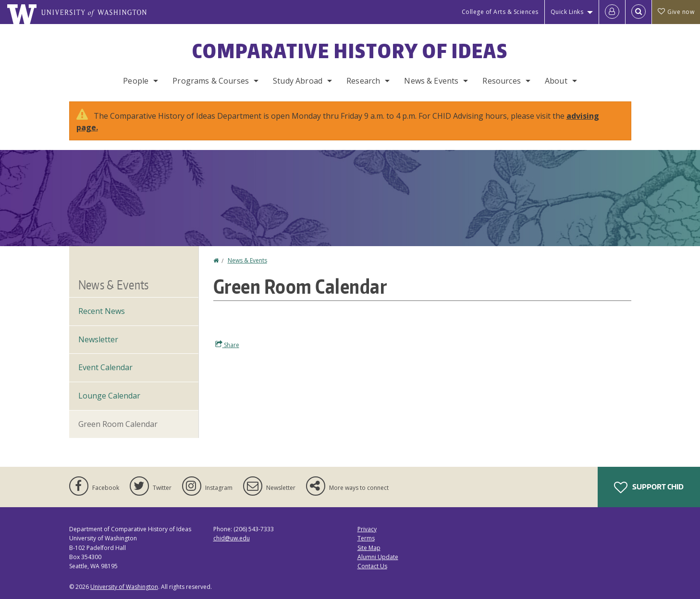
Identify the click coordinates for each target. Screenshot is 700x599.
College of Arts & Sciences (500, 12)
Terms (366, 538)
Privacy (367, 529)
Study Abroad (298, 81)
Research (363, 81)
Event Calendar (105, 367)
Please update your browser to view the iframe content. (422, 313)
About (556, 81)
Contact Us (372, 566)
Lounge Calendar (109, 396)
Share (227, 345)
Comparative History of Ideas (350, 51)
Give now (676, 12)
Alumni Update (378, 557)
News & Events (431, 81)
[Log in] (612, 12)
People (136, 81)
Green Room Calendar (118, 424)
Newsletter (98, 339)
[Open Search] (639, 12)
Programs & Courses (211, 81)
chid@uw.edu (232, 538)
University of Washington (124, 587)
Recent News (102, 311)
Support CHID (649, 487)
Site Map (369, 548)
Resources (501, 81)
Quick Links (567, 12)
